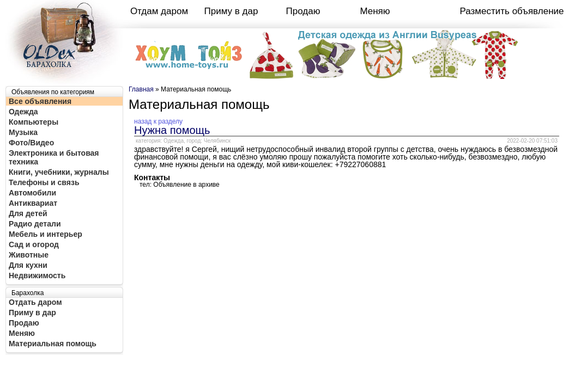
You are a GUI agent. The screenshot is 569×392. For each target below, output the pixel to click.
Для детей (28, 213)
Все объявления (40, 101)
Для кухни (28, 265)
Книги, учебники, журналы (59, 172)
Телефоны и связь (44, 182)
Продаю (303, 11)
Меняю (375, 11)
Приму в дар (231, 11)
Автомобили (32, 193)
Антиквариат (33, 203)
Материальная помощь (53, 344)
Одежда (23, 112)
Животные (29, 255)
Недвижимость (37, 275)
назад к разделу (158, 121)
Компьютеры (34, 122)
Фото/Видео (31, 143)
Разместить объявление (512, 11)
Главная (141, 89)
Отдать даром (35, 302)
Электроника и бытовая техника (54, 157)
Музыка (23, 132)
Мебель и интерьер (46, 234)
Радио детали (35, 224)
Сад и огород (34, 244)
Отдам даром (159, 11)
